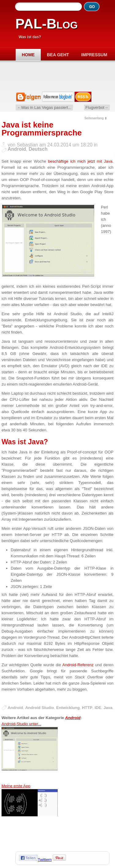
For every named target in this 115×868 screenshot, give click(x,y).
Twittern (45, 860)
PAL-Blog (46, 24)
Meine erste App (30, 814)
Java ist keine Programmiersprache (42, 129)
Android (17, 149)
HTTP (87, 708)
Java (108, 708)
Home (28, 55)
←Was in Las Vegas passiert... (44, 107)
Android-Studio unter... (30, 752)
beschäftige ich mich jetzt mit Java (80, 161)
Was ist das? (30, 37)
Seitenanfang (94, 118)
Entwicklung (68, 708)
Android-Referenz (78, 665)
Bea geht (58, 55)
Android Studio (40, 708)
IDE (98, 708)
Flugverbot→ (97, 107)
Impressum (94, 55)
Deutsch (38, 149)
